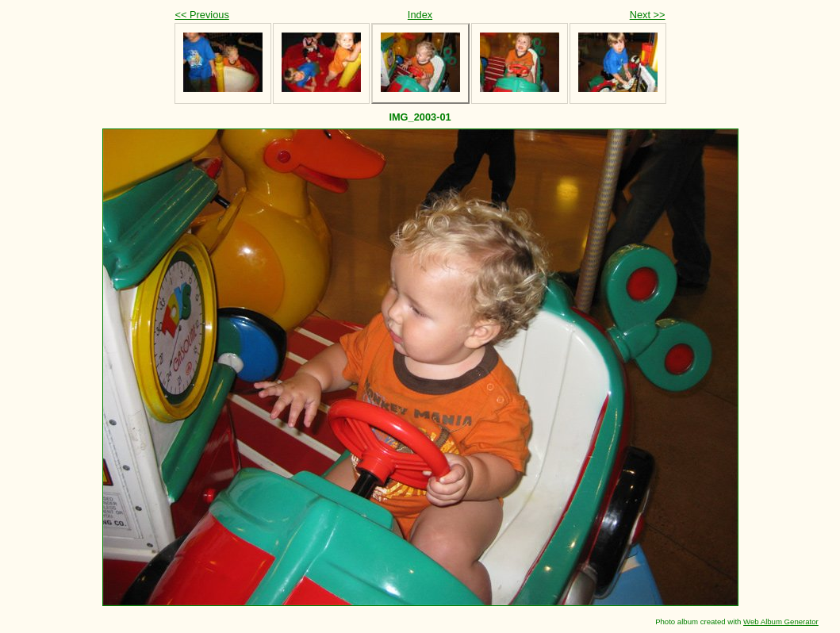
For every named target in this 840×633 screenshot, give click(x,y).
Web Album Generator (781, 621)
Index (420, 15)
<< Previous (202, 15)
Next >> (648, 15)
